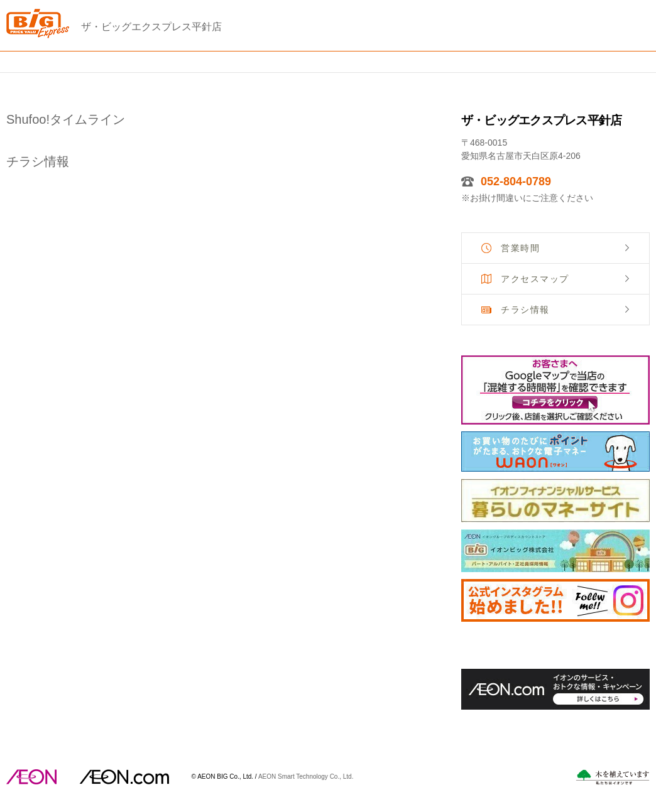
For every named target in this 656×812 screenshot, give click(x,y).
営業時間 (520, 248)
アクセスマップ (535, 279)
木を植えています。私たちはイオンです (613, 777)
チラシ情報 (525, 310)
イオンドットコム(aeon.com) (124, 777)
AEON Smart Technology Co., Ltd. (306, 776)
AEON (31, 777)
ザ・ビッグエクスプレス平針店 (151, 27)
